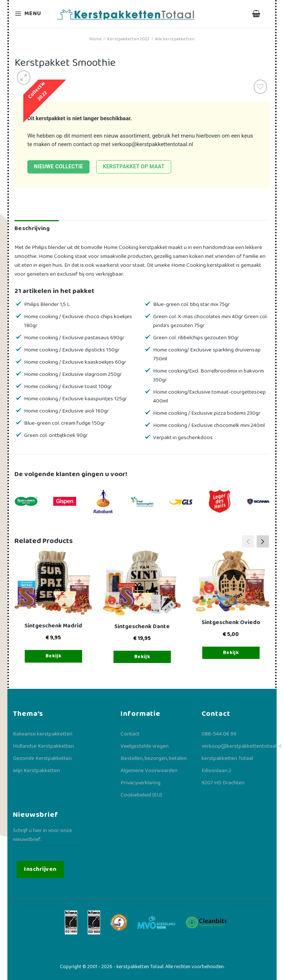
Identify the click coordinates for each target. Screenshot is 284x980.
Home (96, 39)
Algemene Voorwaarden (149, 771)
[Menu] (33, 14)
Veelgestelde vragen (145, 746)
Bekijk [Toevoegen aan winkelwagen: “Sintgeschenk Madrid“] (54, 656)
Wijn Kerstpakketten (36, 771)
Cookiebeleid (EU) (141, 795)
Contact (130, 734)
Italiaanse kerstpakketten (43, 734)
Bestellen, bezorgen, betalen (154, 758)
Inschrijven (40, 869)
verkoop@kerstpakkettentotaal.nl (153, 144)
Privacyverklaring (141, 783)
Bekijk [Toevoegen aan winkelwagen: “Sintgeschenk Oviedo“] (231, 653)
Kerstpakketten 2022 (128, 39)
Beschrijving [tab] (32, 228)
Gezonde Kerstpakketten (42, 758)
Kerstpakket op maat (134, 166)
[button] (263, 541)
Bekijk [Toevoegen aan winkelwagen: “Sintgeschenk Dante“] (142, 657)
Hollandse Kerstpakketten (43, 746)
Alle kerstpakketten (175, 39)
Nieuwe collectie (59, 166)
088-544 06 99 (219, 734)
